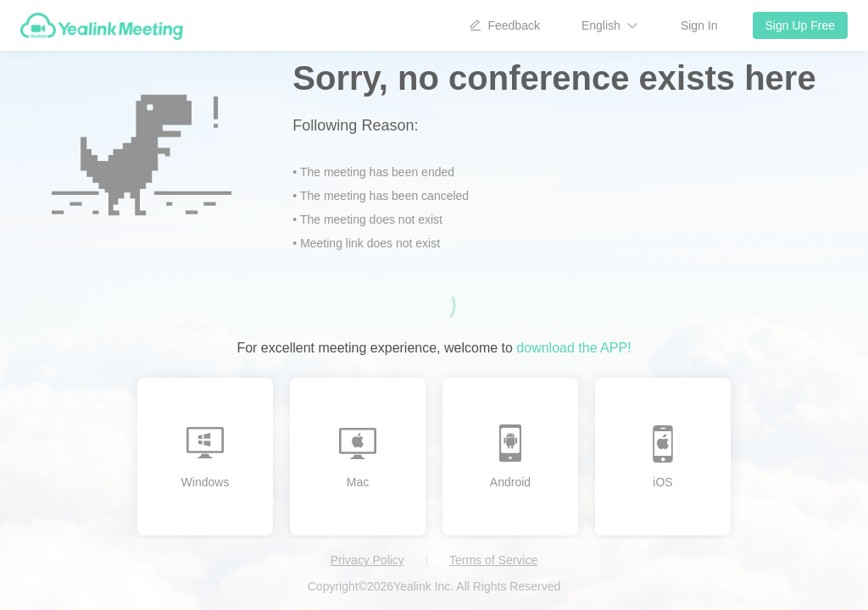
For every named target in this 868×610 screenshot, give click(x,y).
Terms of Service (493, 560)
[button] (610, 25)
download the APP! (573, 348)
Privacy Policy (367, 560)
